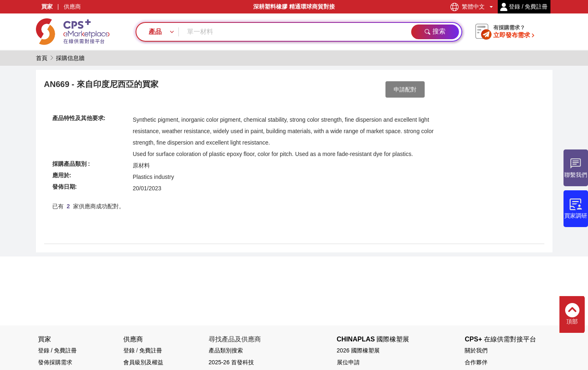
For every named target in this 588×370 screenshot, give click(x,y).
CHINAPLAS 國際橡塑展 (373, 339)
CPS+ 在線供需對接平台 (500, 339)
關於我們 (476, 350)
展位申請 (348, 362)
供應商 (72, 7)
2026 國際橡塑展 (358, 350)
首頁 (42, 58)
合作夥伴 (476, 362)
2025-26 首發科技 (231, 362)
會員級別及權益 (143, 362)
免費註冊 (151, 350)
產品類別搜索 (226, 350)
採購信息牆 (70, 58)
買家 (47, 7)
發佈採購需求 (55, 362)
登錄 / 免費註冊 (58, 350)
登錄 (129, 350)
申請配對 (405, 89)
